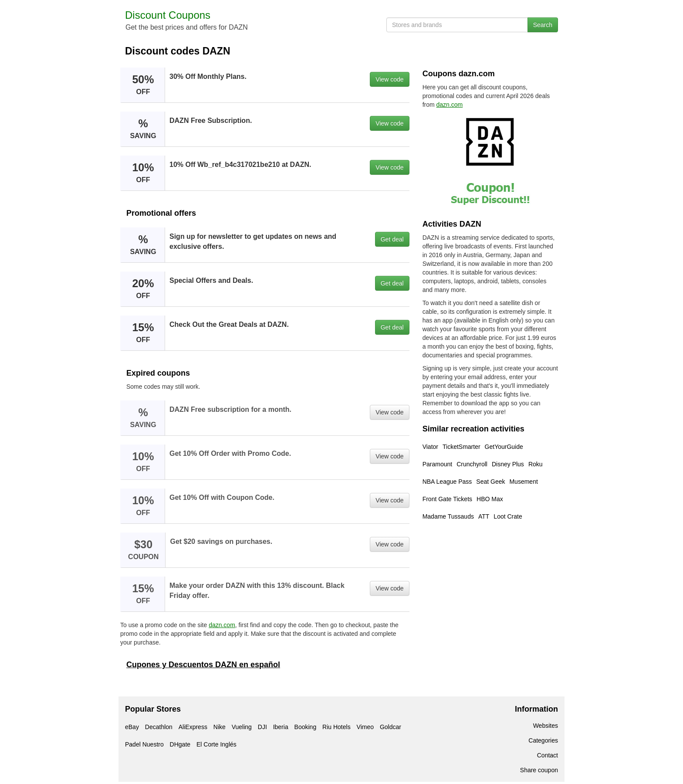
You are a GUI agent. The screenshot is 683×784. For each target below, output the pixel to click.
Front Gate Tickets (447, 499)
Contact (548, 755)
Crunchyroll (472, 464)
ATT (484, 516)
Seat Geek (490, 482)
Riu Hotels (336, 727)
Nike (220, 727)
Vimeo (365, 727)
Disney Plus (508, 464)
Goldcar (391, 727)
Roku (536, 464)
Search (543, 25)
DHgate (180, 744)
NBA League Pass (447, 482)
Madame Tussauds (448, 516)
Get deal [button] (392, 239)
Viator (430, 447)
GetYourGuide (504, 447)
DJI (262, 727)
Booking (306, 727)
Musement (523, 482)
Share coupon (539, 770)
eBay (132, 727)
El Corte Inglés (216, 744)
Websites (546, 726)
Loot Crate (508, 516)
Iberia (281, 727)
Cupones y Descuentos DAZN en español (203, 665)
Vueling (242, 727)
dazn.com (222, 625)
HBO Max (490, 499)
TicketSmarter (462, 447)
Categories (543, 740)
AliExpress (193, 727)
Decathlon (159, 727)
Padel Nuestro (144, 744)
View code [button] (389, 79)
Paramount (437, 464)
